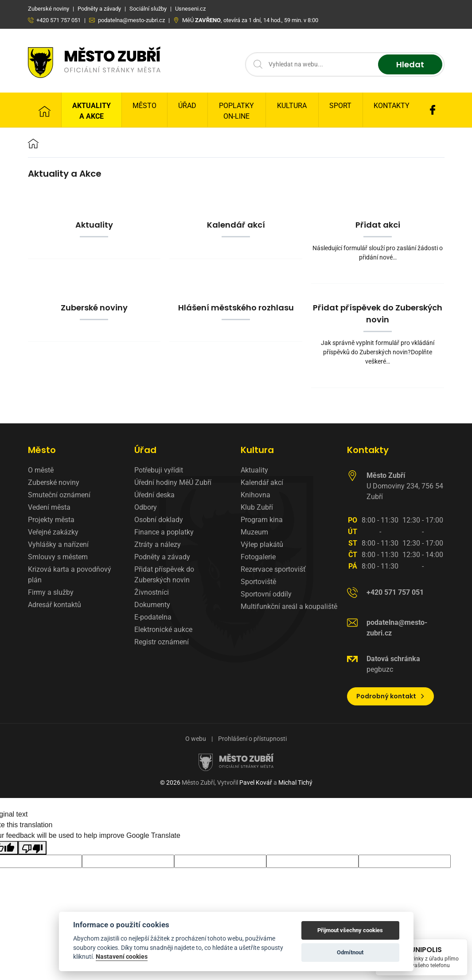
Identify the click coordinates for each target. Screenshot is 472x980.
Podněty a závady (162, 557)
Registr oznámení (162, 642)
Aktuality (254, 470)
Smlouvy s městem (58, 557)
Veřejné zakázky (53, 532)
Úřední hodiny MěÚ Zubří (173, 482)
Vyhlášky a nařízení (58, 544)
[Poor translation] (32, 848)
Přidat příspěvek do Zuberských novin (164, 575)
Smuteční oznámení (59, 495)
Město (144, 106)
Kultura (292, 106)
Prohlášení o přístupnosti (252, 739)
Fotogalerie (258, 557)
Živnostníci (152, 592)
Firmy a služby (51, 592)
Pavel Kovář (256, 782)
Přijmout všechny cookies (350, 930)
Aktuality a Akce (92, 111)
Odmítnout (350, 952)
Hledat (410, 64)
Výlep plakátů (262, 544)
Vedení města (49, 507)
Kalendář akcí (262, 482)
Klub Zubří (257, 507)
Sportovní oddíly (266, 594)
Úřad (187, 106)
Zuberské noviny (54, 482)
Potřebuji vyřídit (159, 470)
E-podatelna (153, 617)
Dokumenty (152, 605)
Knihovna (256, 495)
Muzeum (254, 532)
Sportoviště (258, 582)
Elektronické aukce (163, 629)
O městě (41, 470)
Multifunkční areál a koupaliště (289, 606)
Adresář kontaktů (55, 605)
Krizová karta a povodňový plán (70, 575)
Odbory (146, 507)
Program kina (262, 520)
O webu (196, 739)
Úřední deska (154, 495)
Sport (340, 106)
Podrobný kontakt (391, 696)
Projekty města (51, 520)
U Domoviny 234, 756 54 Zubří (405, 486)
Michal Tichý (295, 782)
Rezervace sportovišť (273, 569)
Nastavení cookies (122, 957)
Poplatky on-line (236, 111)
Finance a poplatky (164, 532)
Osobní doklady (159, 520)
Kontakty (392, 106)
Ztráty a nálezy (158, 544)
